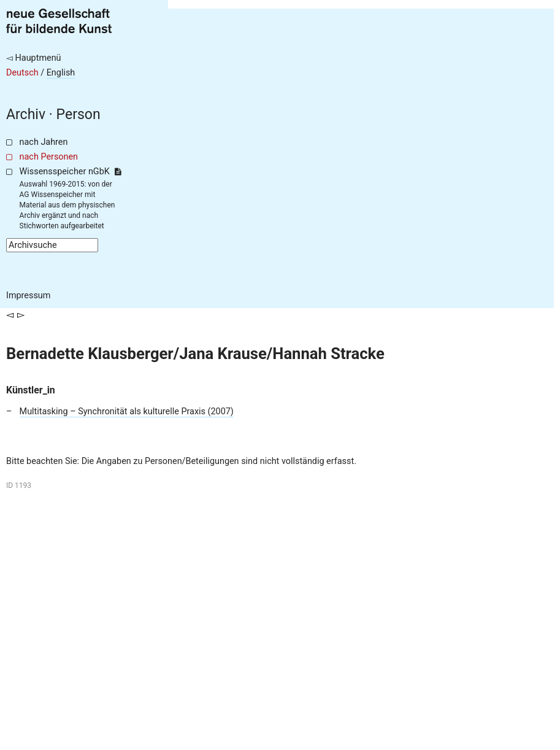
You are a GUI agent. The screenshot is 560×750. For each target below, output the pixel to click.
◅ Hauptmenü (34, 58)
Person (79, 114)
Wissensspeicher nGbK (70, 172)
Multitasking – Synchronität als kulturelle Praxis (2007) (127, 412)
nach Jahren (44, 142)
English (61, 73)
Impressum (28, 296)
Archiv (26, 114)
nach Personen (49, 157)
